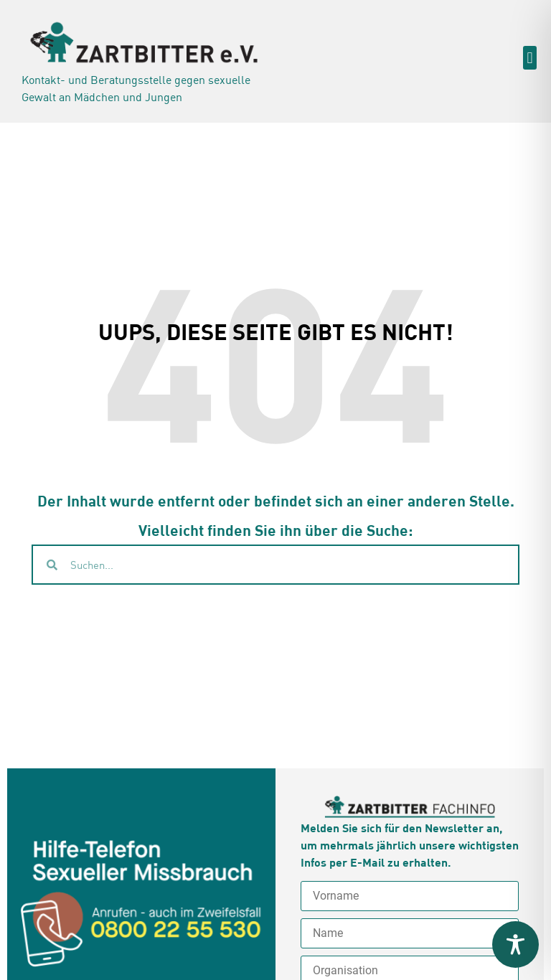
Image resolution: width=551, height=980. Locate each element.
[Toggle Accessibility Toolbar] (515, 944)
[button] (530, 58)
